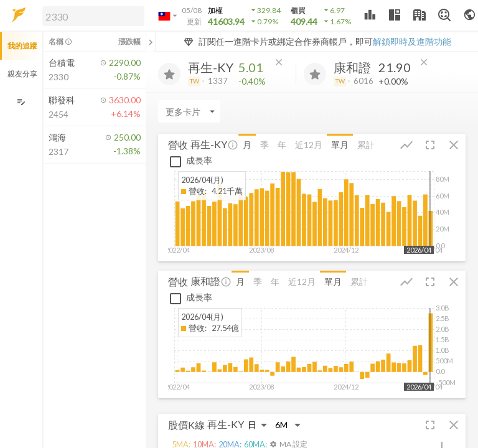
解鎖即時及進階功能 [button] (412, 41)
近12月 (309, 145)
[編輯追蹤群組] (21, 102)
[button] (91, 16)
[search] (93, 16)
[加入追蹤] (169, 74)
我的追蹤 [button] (22, 46)
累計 (366, 145)
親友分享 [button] (22, 74)
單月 (340, 145)
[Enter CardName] (189, 111)
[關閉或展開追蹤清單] (151, 42)
